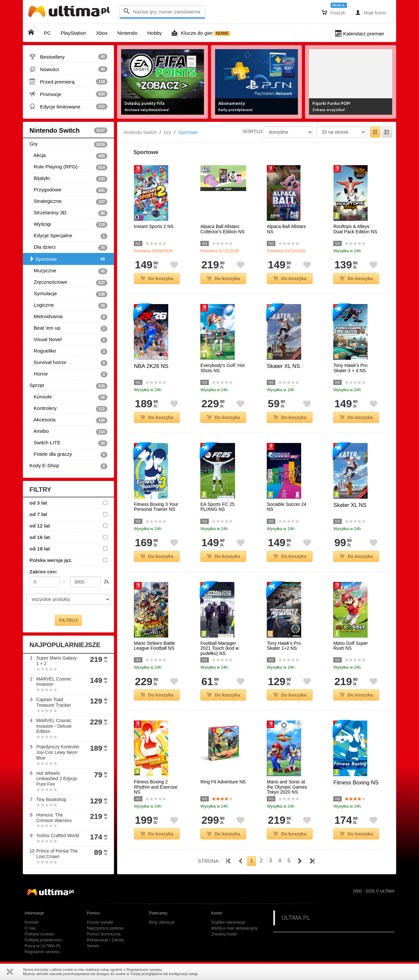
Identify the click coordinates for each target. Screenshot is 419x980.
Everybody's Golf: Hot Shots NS (222, 368)
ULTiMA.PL (296, 918)
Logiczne (68, 305)
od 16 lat (40, 537)
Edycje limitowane (68, 106)
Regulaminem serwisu (144, 970)
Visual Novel (68, 340)
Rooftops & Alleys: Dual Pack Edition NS (355, 229)
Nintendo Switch (68, 130)
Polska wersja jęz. (51, 560)
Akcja (68, 156)
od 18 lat (40, 549)
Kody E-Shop (68, 466)
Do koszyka (157, 279)
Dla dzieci (68, 247)
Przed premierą (68, 82)
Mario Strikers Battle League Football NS (155, 646)
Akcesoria (68, 420)
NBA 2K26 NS (151, 366)
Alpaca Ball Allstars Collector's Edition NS (222, 229)
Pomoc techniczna (104, 934)
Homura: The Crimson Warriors (54, 818)
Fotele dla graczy (68, 454)
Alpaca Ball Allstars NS (286, 229)
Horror (68, 374)
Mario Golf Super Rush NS (351, 646)
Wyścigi (68, 224)
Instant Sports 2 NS (154, 227)
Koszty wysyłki (100, 922)
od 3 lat (38, 503)
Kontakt (32, 922)
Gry (68, 144)
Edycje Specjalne (68, 236)
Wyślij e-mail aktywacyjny (234, 928)
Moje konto (371, 12)
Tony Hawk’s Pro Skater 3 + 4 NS (350, 368)
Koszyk (334, 12)
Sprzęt (68, 386)
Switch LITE (68, 443)
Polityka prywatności (43, 940)
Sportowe (68, 259)
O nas (30, 928)
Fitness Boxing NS (356, 783)
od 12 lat (40, 526)
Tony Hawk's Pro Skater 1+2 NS (284, 646)
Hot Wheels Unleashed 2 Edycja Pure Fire (57, 779)
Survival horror (68, 363)
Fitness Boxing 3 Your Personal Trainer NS (156, 507)
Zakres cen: (44, 572)
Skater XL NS (283, 366)
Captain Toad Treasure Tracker (54, 702)
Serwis (93, 946)
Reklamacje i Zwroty (105, 940)
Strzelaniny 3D (68, 213)
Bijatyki (68, 179)
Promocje (68, 94)
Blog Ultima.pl (162, 922)
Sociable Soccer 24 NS (287, 507)
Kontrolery (68, 409)
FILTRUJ (68, 620)
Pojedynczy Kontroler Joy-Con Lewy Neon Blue (58, 752)
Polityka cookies (39, 934)
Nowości (68, 69)
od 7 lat (38, 514)
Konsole (68, 397)
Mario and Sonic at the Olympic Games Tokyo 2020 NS (287, 787)
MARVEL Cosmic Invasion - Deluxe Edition (54, 726)
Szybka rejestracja (228, 922)
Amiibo (68, 432)
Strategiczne (68, 202)
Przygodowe (68, 190)
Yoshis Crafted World (58, 836)
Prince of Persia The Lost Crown (57, 854)
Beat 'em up (68, 328)
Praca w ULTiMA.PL (43, 946)
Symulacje (68, 294)
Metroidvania (68, 317)
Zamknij (10, 972)
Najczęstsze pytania (105, 928)
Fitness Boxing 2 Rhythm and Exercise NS (156, 787)
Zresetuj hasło (224, 934)
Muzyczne (68, 271)
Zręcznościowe (68, 282)
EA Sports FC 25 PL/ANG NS (217, 507)
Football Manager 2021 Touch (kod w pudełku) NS (219, 648)
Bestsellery (68, 57)
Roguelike (68, 351)
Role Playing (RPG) (68, 167)
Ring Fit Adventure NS (223, 782)
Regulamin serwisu (42, 952)
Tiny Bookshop (51, 799)
